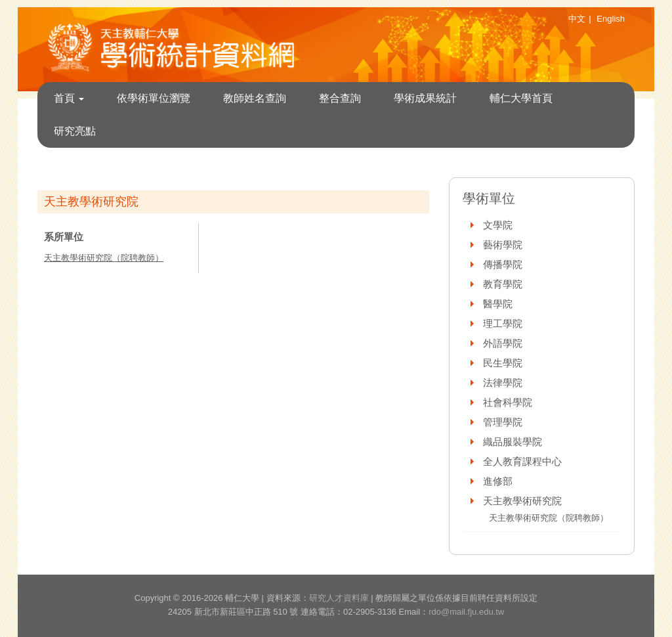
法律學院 (503, 383)
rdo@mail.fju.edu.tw (466, 612)
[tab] (542, 225)
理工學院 (503, 323)
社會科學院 (508, 402)
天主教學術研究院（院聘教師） (104, 258)
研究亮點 (75, 131)
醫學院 (498, 304)
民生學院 (503, 363)
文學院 (498, 225)
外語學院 (503, 343)
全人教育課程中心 (522, 461)
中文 (577, 19)
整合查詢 (340, 98)
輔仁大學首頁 (521, 98)
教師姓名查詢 (255, 98)
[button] (473, 225)
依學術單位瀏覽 (154, 98)
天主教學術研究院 (522, 501)
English (611, 19)
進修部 (498, 481)
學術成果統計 (425, 98)
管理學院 (503, 422)
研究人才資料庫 (339, 598)
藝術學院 (503, 245)
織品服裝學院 (513, 442)
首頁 (69, 98)
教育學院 (503, 284)
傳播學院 (503, 264)
